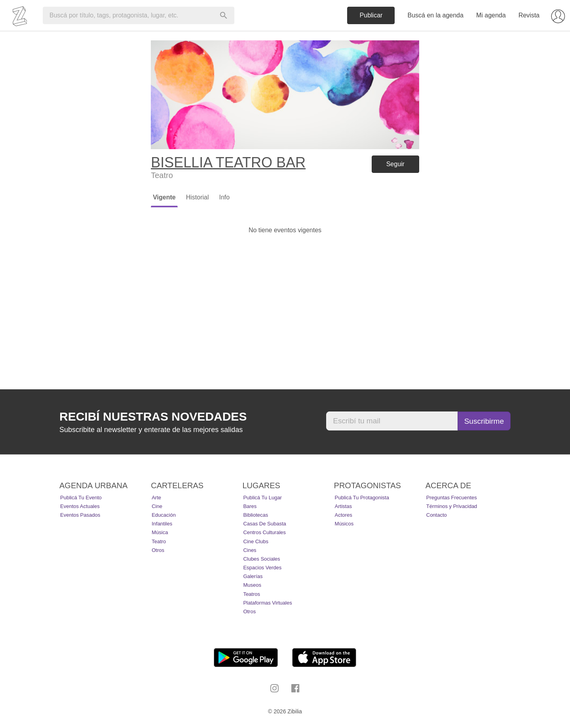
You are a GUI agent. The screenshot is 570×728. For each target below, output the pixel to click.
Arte (156, 498)
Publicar (371, 15)
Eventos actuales (80, 506)
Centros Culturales (264, 532)
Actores (344, 515)
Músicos (344, 524)
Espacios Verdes (262, 568)
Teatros (252, 594)
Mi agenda (491, 15)
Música (160, 532)
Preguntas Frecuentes (452, 498)
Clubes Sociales (261, 559)
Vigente (164, 197)
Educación (164, 515)
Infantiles (162, 524)
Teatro (159, 541)
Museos (252, 585)
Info (224, 197)
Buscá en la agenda (435, 15)
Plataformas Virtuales (267, 603)
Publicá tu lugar (262, 498)
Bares (250, 506)
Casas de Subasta (264, 524)
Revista (529, 15)
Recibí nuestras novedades (153, 416)
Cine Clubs (256, 541)
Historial (198, 197)
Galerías (253, 576)
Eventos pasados (80, 515)
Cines (250, 550)
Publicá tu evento (81, 498)
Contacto (437, 515)
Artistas (343, 506)
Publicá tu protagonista (362, 498)
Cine (157, 506)
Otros (158, 550)
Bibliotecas (256, 515)
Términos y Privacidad (452, 506)
